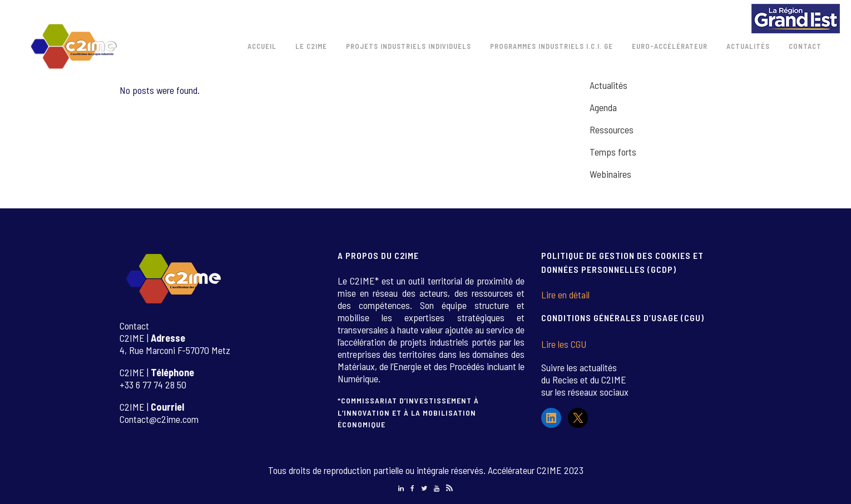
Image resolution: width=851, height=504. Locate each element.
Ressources (612, 129)
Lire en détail (565, 295)
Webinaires (610, 174)
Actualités (608, 85)
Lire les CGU (564, 344)
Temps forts (613, 152)
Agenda (603, 107)
